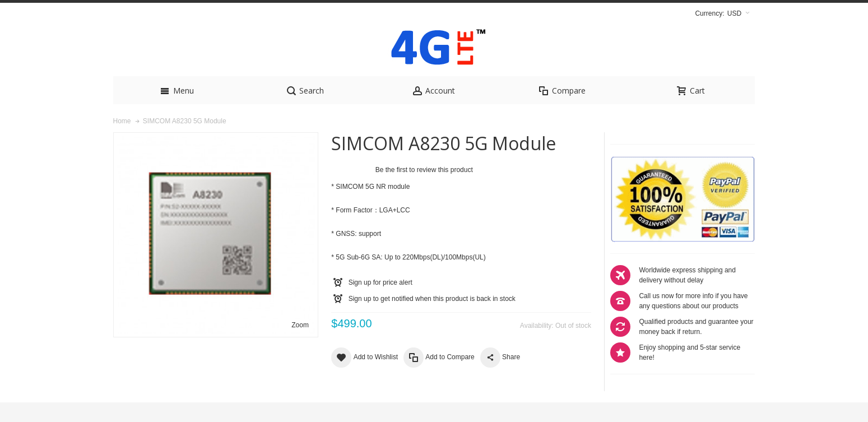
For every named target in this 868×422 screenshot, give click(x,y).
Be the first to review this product (424, 189)
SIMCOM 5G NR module (373, 206)
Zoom (300, 345)
